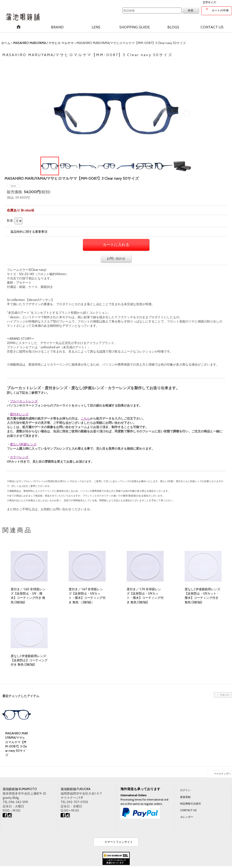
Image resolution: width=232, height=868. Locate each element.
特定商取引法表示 (191, 804)
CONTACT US (188, 810)
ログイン (185, 790)
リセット (225, 695)
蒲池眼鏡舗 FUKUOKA (76, 789)
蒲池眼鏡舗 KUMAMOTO (20, 789)
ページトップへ (222, 774)
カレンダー (187, 817)
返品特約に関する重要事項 (29, 232)
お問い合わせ (116, 258)
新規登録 (185, 797)
